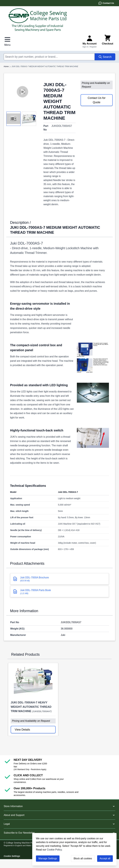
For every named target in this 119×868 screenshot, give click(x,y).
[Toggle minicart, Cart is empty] (108, 41)
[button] (59, 806)
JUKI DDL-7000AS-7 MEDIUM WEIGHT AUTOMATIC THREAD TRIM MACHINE (45, 66)
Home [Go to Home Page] (6, 66)
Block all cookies (83, 858)
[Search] (105, 57)
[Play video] (22, 92)
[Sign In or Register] (90, 41)
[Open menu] (7, 41)
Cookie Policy (54, 850)
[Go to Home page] (59, 20)
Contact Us (106, 3)
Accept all (105, 858)
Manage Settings (48, 858)
